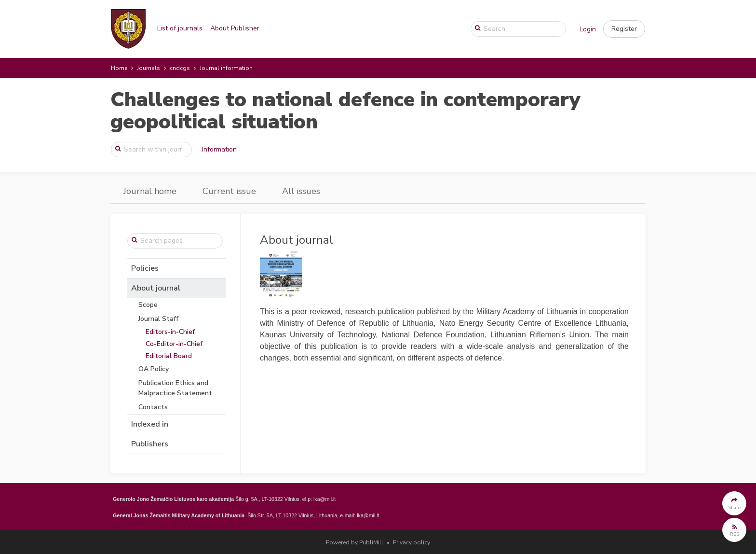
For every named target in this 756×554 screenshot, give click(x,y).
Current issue (229, 191)
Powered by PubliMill (355, 542)
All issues (301, 191)
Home (119, 68)
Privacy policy (412, 542)
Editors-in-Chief (170, 332)
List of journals (180, 28)
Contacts (153, 407)
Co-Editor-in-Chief (174, 344)
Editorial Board (169, 356)
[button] (624, 29)
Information (219, 149)
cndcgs (180, 68)
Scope (148, 305)
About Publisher (235, 28)
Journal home (150, 191)
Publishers (150, 444)
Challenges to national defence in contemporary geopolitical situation (345, 111)
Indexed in (150, 424)
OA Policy (154, 369)
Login (588, 29)
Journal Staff (158, 319)
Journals (148, 68)
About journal (156, 288)
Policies (145, 268)
